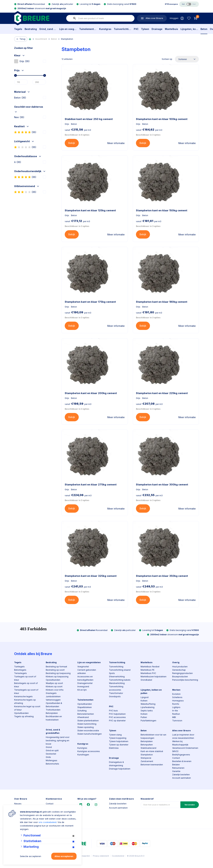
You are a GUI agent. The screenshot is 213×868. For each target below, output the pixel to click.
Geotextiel (51, 754)
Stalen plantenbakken (88, 721)
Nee (19, 117)
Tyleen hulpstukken (119, 741)
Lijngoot (145, 697)
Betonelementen (86, 714)
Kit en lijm (82, 690)
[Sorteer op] (187, 59)
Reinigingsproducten (182, 673)
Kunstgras (105, 29)
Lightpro (176, 707)
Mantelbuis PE (148, 670)
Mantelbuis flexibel (150, 667)
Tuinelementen (88, 29)
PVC (136, 29)
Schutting (82, 711)
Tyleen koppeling (118, 738)
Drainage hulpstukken (120, 769)
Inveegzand (83, 687)
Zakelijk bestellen (181, 775)
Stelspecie (146, 758)
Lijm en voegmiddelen (68, 29)
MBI (174, 717)
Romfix (176, 704)
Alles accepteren (64, 856)
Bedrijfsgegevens (181, 755)
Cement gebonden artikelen (87, 672)
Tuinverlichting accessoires (116, 688)
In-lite (175, 711)
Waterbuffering (148, 704)
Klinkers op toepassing (57, 677)
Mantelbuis (171, 29)
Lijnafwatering (148, 707)
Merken (176, 690)
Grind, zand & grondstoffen (48, 29)
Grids (48, 757)
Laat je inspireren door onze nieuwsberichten (183, 736)
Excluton (176, 694)
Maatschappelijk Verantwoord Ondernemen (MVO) (185, 748)
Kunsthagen (83, 755)
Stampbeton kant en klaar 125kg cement (90, 210)
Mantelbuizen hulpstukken (154, 677)
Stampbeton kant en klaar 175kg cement (90, 302)
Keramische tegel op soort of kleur (27, 708)
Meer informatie (116, 143)
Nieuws (18, 804)
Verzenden (190, 805)
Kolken (144, 701)
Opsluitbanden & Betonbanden (54, 705)
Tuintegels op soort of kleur (25, 678)
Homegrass (178, 701)
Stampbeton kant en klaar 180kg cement (162, 302)
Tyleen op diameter (119, 745)
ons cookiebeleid (48, 822)
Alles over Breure (181, 731)
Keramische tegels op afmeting (25, 701)
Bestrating (31, 29)
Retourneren (178, 768)
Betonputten (147, 745)
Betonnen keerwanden (152, 765)
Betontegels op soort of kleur (26, 685)
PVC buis (113, 711)
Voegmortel (83, 667)
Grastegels (51, 693)
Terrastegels (20, 673)
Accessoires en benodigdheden (85, 678)
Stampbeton (67, 39)
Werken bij (177, 741)
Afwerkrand (83, 717)
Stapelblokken (85, 707)
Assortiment (41, 39)
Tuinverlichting (123, 29)
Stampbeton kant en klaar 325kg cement (91, 576)
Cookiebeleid (118, 856)
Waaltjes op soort (54, 683)
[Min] (21, 82)
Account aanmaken (182, 778)
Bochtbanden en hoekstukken (54, 718)
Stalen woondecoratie (88, 731)
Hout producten (180, 667)
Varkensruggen (53, 700)
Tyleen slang (115, 735)
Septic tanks (147, 711)
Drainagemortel (85, 683)
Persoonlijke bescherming (185, 680)
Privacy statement (101, 856)
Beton (204, 29)
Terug (21, 39)
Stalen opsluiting (86, 727)
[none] (75, 18)
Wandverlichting (117, 683)
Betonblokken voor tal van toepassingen (153, 736)
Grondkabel (146, 680)
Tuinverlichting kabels (120, 680)
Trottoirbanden (53, 710)
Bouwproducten (180, 677)
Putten (144, 717)
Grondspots (115, 696)
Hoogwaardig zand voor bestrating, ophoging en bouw (58, 740)
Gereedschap (179, 670)
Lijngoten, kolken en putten (189, 29)
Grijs (22, 61)
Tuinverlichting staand (120, 670)
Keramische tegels (23, 696)
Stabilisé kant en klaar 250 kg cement (89, 119)
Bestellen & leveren (182, 761)
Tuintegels (19, 667)
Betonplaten (52, 713)
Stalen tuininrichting (87, 724)
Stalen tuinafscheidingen (90, 734)
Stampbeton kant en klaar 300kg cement (162, 485)
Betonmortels (52, 764)
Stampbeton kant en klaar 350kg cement (162, 576)
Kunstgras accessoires (89, 751)
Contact (176, 758)
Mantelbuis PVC (148, 673)
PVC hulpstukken (117, 714)
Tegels (18, 29)
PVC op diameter (117, 721)
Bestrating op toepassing (58, 673)
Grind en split (52, 750)
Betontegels (20, 670)
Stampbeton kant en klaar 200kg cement (91, 393)
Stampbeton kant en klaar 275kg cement (91, 485)
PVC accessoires (117, 717)
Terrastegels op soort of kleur (26, 691)
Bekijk (72, 143)
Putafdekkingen (148, 721)
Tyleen (145, 29)
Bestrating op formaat (56, 667)
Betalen (176, 765)
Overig (176, 662)
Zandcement (147, 761)
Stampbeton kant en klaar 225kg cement (162, 393)
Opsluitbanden (21, 713)
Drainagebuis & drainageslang (116, 764)
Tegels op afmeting (24, 716)
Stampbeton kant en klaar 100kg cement (162, 119)
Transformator (116, 693)
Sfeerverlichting (117, 677)
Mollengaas (52, 760)
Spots (112, 673)
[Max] (39, 82)
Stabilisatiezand (148, 748)
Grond (49, 747)
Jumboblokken (53, 696)
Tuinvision (177, 721)
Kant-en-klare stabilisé (152, 751)
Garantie (176, 771)
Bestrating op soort (55, 670)
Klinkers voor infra (55, 690)
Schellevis (177, 697)
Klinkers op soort (54, 687)
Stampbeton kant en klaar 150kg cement (162, 210)
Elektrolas (114, 748)
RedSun (176, 714)
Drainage (157, 29)
